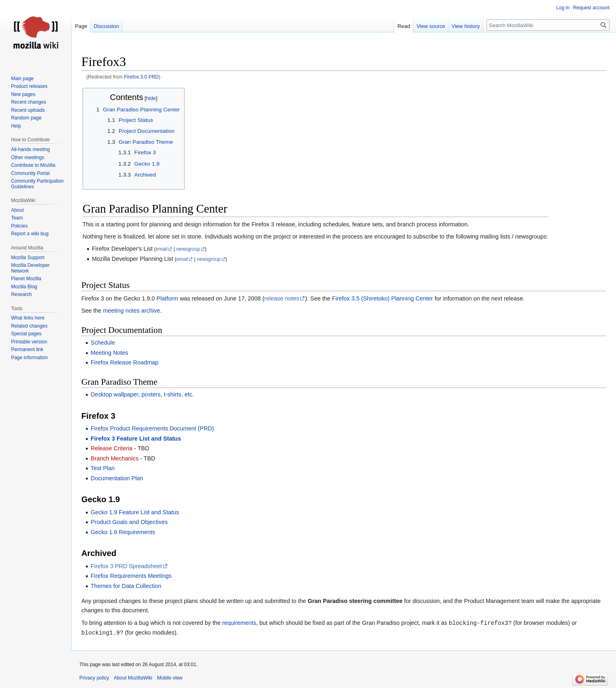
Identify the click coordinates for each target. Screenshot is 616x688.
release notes (282, 298)
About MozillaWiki (133, 678)
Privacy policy (94, 678)
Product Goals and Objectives (129, 522)
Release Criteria (112, 448)
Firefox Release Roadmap (124, 362)
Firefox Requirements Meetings (131, 576)
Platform (168, 298)
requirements (239, 623)
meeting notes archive (132, 311)
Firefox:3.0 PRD (141, 77)
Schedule (103, 343)
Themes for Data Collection (126, 586)
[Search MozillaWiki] (548, 25)
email (162, 249)
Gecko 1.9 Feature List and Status (135, 512)
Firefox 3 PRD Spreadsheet (126, 566)
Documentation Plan (117, 478)
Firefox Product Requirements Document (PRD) (152, 428)
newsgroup (188, 249)
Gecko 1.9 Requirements (123, 532)
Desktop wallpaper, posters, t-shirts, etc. (142, 394)
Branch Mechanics (115, 458)
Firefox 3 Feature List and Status (136, 439)
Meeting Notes (109, 353)
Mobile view (170, 678)
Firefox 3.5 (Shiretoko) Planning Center (382, 298)
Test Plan (103, 468)
